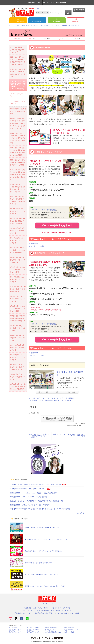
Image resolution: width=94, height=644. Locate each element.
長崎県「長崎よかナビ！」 (71, 628)
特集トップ (57, 434)
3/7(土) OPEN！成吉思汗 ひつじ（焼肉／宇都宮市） (28, 489)
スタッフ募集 (75, 613)
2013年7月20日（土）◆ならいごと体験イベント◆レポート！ (18, 367)
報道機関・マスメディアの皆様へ (57, 613)
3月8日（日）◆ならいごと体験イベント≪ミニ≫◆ (18, 338)
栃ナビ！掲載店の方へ (36, 613)
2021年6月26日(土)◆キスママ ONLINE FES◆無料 (75, 435)
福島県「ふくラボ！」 (15, 629)
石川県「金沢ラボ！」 (15, 633)
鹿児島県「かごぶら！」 (34, 633)
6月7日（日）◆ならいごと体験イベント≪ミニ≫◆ (18, 328)
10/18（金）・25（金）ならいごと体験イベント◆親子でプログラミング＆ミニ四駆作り (18, 138)
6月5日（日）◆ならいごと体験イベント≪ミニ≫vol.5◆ (18, 260)
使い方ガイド (28, 611)
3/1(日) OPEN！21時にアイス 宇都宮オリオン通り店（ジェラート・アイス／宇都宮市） (40, 509)
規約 (48, 611)
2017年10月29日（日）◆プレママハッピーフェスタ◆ (18, 231)
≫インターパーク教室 (37, 246)
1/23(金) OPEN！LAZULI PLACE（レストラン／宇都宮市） (31, 505)
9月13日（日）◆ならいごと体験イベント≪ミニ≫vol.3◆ (18, 309)
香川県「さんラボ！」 (33, 631)
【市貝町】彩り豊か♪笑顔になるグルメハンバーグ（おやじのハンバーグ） (36, 484)
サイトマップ (66, 611)
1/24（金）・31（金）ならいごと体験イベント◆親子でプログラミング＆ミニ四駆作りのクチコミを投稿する (57, 419)
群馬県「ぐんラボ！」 (15, 631)
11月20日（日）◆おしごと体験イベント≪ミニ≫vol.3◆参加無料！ (18, 387)
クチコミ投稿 (79, 10)
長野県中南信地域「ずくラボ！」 (73, 629)
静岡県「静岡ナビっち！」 (53, 628)
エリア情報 (57, 21)
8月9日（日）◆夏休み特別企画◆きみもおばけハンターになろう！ (18, 318)
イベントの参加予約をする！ (57, 225)
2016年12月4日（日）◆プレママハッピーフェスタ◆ (18, 240)
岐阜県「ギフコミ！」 (51, 629)
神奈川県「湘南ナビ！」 (52, 631)
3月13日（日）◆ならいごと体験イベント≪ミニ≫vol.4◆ (18, 270)
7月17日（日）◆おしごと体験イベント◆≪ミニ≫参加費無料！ (18, 250)
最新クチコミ (40, 8)
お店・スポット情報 (43, 392)
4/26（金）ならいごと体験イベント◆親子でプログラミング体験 (18, 162)
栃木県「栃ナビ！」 (14, 628)
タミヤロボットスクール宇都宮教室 (44, 210)
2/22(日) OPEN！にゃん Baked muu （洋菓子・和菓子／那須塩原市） (34, 493)
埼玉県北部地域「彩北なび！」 (54, 633)
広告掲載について (21, 613)
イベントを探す (37, 21)
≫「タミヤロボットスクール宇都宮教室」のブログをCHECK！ (51, 400)
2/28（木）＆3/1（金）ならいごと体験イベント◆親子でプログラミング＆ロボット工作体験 (18, 175)
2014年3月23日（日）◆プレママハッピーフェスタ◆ (18, 357)
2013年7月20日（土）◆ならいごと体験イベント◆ (18, 377)
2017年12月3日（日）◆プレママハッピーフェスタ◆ (18, 211)
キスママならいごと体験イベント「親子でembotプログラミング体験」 (40, 436)
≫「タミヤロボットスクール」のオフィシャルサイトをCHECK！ (52, 398)
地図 (57, 392)
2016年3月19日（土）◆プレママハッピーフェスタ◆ (18, 279)
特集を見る (76, 21)
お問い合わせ (56, 611)
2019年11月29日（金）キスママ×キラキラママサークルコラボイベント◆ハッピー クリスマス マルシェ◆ (18, 123)
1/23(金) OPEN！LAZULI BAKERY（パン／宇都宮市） (29, 497)
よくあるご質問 (39, 611)
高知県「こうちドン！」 (70, 633)
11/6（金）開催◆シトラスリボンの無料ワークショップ (18, 50)
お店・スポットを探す (18, 21)
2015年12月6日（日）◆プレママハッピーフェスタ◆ (18, 299)
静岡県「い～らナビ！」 (70, 631)
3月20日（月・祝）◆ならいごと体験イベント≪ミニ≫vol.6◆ (18, 221)
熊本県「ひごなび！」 (33, 628)
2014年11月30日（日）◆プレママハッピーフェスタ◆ (18, 348)
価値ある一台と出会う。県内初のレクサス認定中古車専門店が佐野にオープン (37, 501)
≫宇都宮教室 (34, 244)
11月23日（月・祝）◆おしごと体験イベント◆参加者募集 (18, 289)
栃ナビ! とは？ (47, 603)
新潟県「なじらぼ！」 (33, 629)
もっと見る (79, 513)
